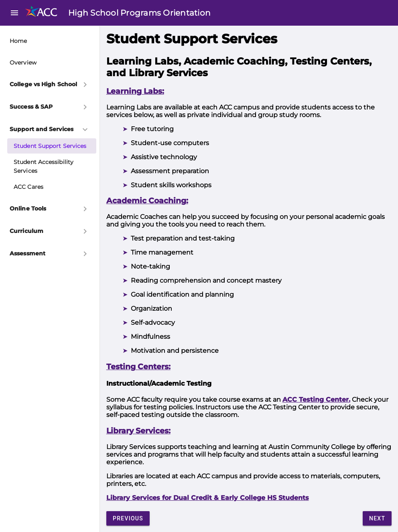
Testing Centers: (138, 367)
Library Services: (138, 431)
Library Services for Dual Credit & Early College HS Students (208, 498)
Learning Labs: (135, 91)
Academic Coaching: (147, 201)
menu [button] (14, 13)
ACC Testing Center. (316, 400)
